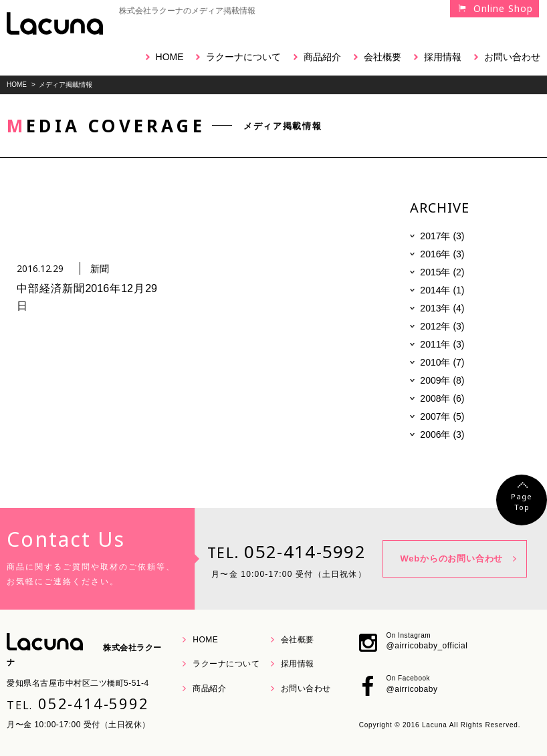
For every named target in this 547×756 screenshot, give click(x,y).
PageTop (522, 501)
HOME (170, 57)
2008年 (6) (442, 398)
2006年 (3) (442, 434)
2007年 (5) (442, 416)
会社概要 (382, 57)
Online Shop (503, 8)
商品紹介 (322, 57)
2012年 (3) (442, 326)
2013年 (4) (442, 308)
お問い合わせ (512, 57)
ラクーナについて (243, 57)
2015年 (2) (442, 272)
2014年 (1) (442, 290)
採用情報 (443, 57)
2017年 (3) (442, 236)
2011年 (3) (442, 344)
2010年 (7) (442, 362)
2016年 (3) (442, 254)
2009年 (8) (442, 380)
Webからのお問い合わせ (451, 558)
